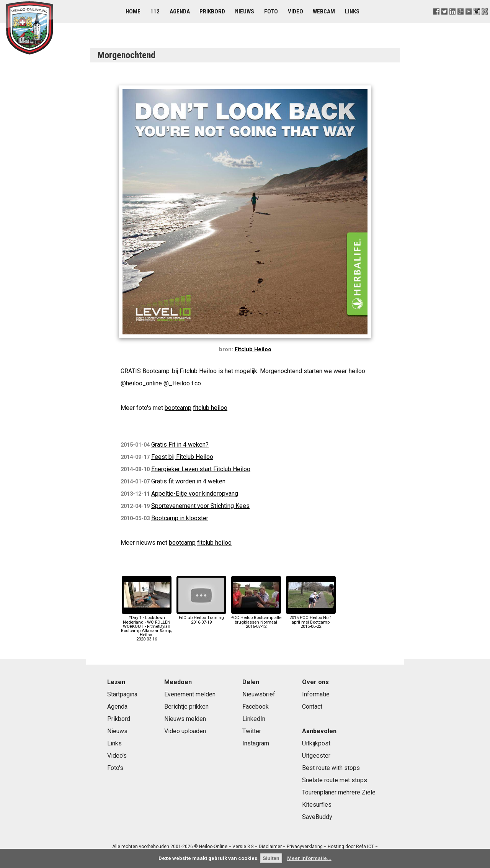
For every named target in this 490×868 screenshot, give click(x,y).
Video (296, 11)
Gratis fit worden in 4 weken (188, 481)
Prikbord (212, 11)
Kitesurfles (317, 805)
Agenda (180, 11)
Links (352, 11)
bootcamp (178, 408)
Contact (312, 707)
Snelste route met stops (335, 780)
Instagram (256, 743)
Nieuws (245, 11)
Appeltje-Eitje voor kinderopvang (195, 494)
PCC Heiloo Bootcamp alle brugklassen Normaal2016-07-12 (256, 620)
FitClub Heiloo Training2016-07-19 (201, 618)
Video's (117, 756)
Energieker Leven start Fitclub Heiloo (201, 469)
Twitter (252, 731)
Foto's (115, 768)
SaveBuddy (317, 817)
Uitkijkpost (316, 743)
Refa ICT (365, 847)
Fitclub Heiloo (253, 350)
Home (133, 11)
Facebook (256, 707)
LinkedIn (254, 719)
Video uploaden (185, 731)
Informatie (316, 694)
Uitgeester (316, 756)
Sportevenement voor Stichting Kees (200, 506)
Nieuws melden (185, 719)
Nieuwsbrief (259, 694)
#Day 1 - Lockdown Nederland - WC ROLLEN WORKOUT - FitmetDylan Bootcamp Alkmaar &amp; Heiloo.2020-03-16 (147, 626)
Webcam (324, 11)
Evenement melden (190, 694)
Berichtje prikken (186, 707)
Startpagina (122, 694)
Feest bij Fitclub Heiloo (182, 457)
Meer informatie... (309, 858)
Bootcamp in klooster (180, 518)
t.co (196, 383)
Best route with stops (331, 768)
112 (155, 11)
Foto (271, 11)
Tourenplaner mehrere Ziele (339, 792)
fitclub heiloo (210, 408)
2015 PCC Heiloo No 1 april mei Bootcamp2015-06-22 (311, 620)
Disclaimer (270, 847)
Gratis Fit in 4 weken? (180, 445)
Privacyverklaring (305, 847)
